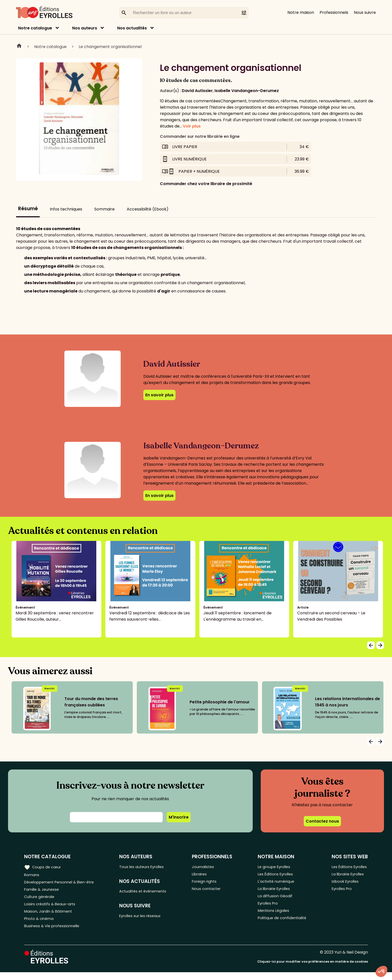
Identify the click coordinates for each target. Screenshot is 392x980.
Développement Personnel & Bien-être (63, 884)
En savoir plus (159, 395)
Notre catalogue (35, 28)
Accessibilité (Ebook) (148, 209)
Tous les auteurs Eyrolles (147, 867)
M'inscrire (179, 817)
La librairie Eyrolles (274, 892)
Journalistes (207, 867)
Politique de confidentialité (282, 925)
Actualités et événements (148, 893)
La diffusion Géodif (274, 900)
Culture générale (41, 900)
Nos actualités (132, 28)
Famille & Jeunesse (43, 892)
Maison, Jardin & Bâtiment (50, 917)
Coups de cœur (43, 867)
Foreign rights (208, 884)
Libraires (203, 875)
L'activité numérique (276, 884)
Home (19, 47)
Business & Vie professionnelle (54, 933)
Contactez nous (322, 821)
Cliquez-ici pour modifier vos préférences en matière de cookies (313, 969)
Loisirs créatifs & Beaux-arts (52, 908)
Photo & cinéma (40, 925)
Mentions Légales (273, 917)
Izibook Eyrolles (344, 884)
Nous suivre (365, 12)
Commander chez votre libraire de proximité (206, 184)
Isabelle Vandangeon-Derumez (247, 91)
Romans (32, 875)
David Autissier (197, 91)
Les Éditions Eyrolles (276, 875)
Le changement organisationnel (110, 47)
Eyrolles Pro (268, 908)
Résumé (28, 209)
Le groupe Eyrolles (274, 867)
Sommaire (104, 209)
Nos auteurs (85, 28)
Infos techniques (66, 209)
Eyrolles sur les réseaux (145, 918)
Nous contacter (210, 892)
